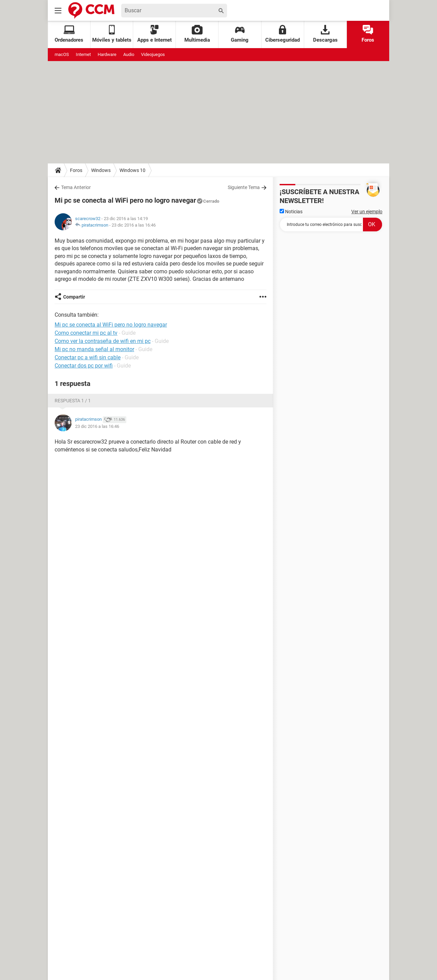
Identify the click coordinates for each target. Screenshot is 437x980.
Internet (83, 54)
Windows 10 (132, 170)
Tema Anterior (76, 187)
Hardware (107, 54)
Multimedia (197, 34)
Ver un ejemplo (367, 212)
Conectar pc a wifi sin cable (88, 357)
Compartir (74, 297)
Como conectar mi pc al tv (86, 333)
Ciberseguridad (283, 34)
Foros (368, 34)
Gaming (240, 34)
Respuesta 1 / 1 (73, 401)
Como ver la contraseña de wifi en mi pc (103, 341)
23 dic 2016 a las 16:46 (134, 225)
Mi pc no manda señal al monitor (94, 349)
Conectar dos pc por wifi (84, 366)
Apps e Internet (154, 34)
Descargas (325, 34)
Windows (101, 170)
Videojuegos (153, 54)
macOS (62, 54)
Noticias (291, 212)
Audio (129, 54)
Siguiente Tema (244, 187)
